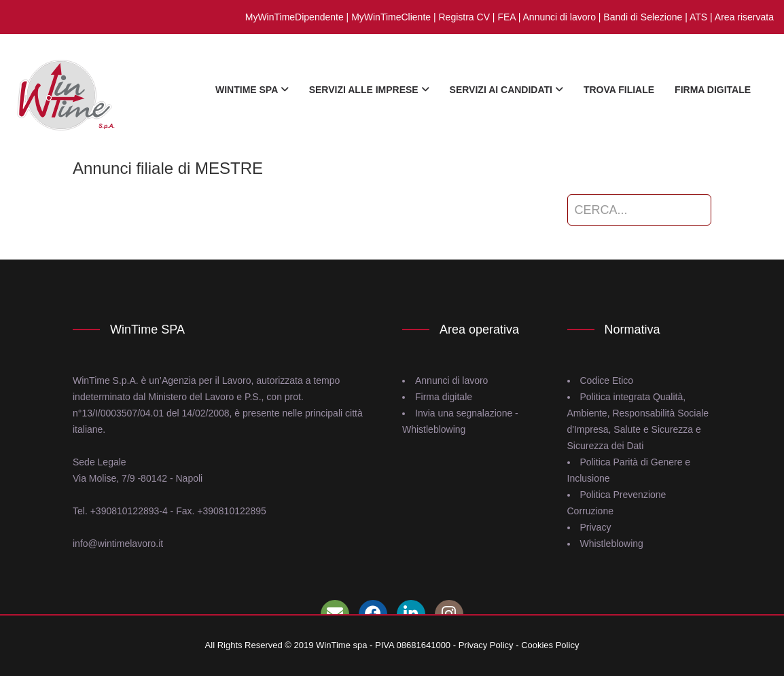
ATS (698, 17)
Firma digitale (444, 397)
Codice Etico (607, 380)
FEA (506, 17)
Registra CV (464, 17)
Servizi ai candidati (506, 90)
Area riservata (744, 17)
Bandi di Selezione (643, 17)
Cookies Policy (550, 645)
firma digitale (713, 90)
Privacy (596, 527)
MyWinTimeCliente (391, 17)
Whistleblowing (612, 544)
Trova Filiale (619, 90)
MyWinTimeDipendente (295, 17)
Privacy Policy (486, 645)
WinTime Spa (252, 90)
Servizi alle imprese (369, 90)
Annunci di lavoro (559, 17)
